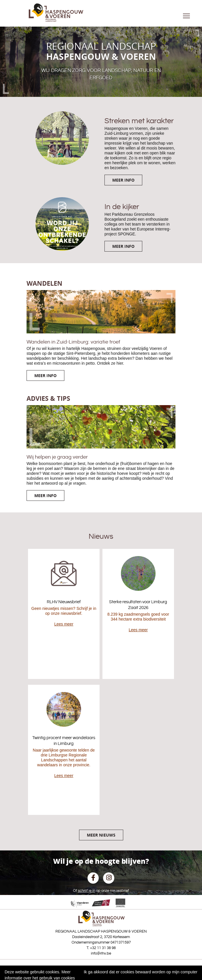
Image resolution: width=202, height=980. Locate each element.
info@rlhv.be (101, 953)
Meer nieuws (101, 835)
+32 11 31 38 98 (103, 948)
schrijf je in (87, 891)
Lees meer (64, 624)
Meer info (123, 180)
